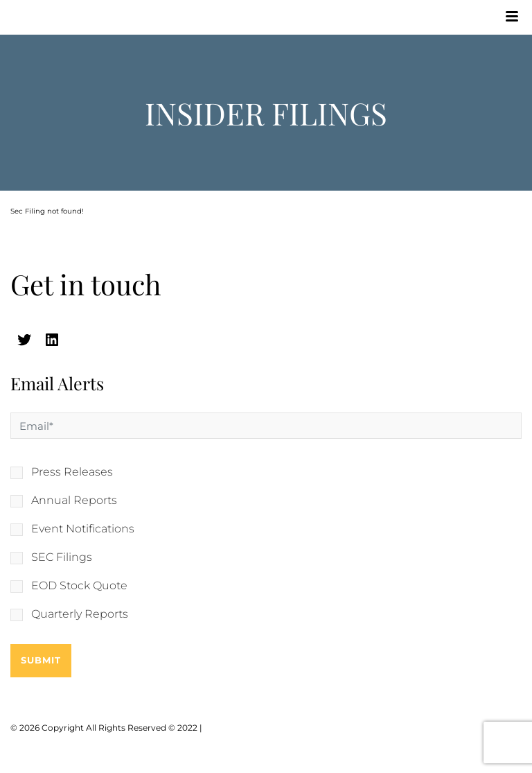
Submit (41, 660)
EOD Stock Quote (79, 586)
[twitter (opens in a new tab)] (24, 340)
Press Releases (72, 472)
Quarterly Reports (80, 614)
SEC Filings (62, 557)
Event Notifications (83, 529)
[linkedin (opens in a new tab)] (52, 340)
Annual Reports (74, 501)
